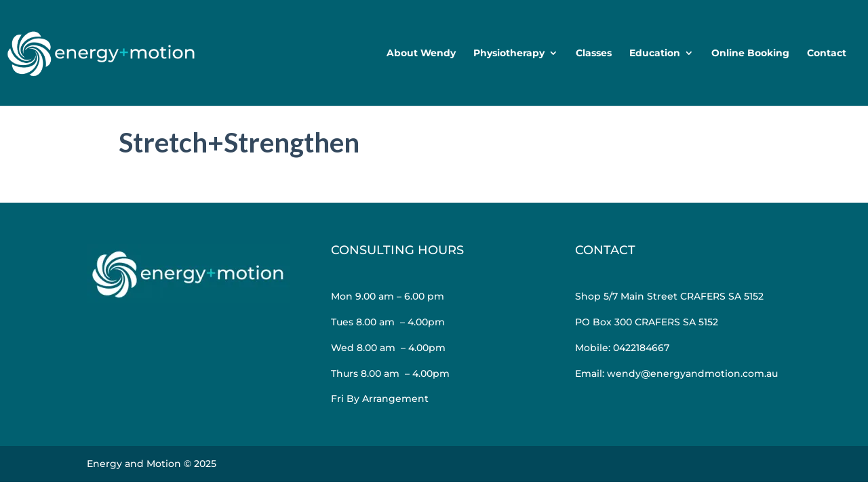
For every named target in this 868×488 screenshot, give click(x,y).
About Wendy (421, 54)
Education (655, 54)
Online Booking (750, 54)
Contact (827, 54)
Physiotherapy (509, 54)
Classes (594, 54)
